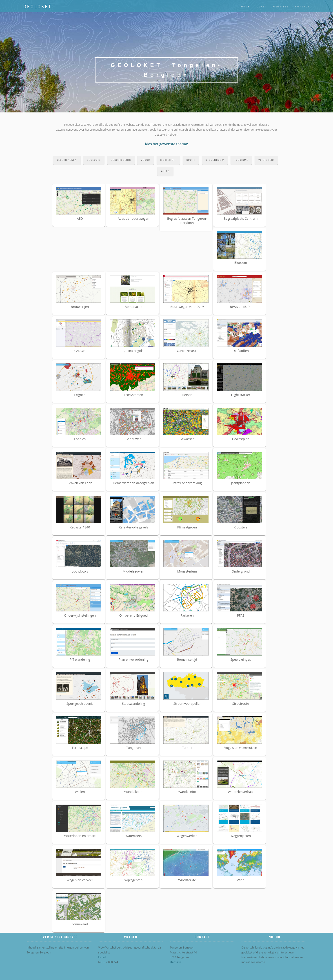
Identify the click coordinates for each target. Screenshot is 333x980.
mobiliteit (168, 160)
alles (165, 171)
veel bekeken (67, 160)
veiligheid (266, 160)
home (246, 7)
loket (262, 7)
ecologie (94, 160)
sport (191, 160)
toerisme (241, 160)
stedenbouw (215, 160)
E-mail (102, 957)
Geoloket (38, 7)
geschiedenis (121, 160)
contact (302, 7)
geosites (281, 7)
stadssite (175, 962)
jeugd (146, 160)
